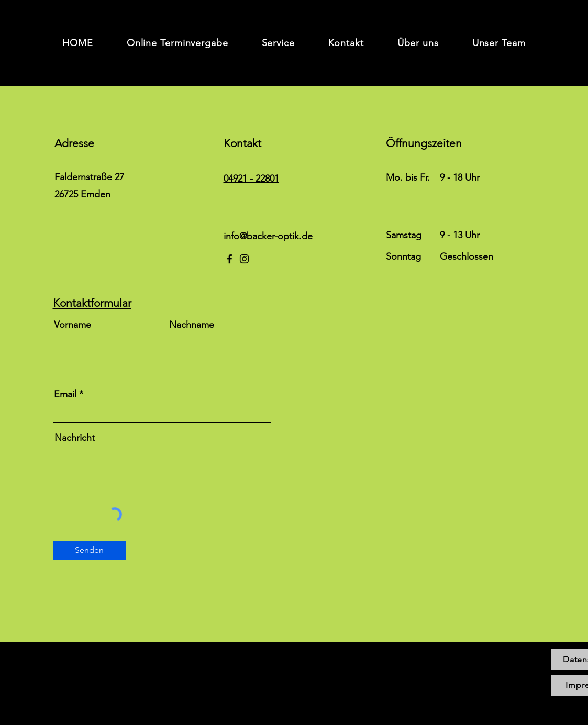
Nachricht (75, 438)
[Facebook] (230, 259)
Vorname (73, 325)
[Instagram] (244, 259)
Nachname (192, 325)
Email (65, 394)
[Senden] (90, 550)
